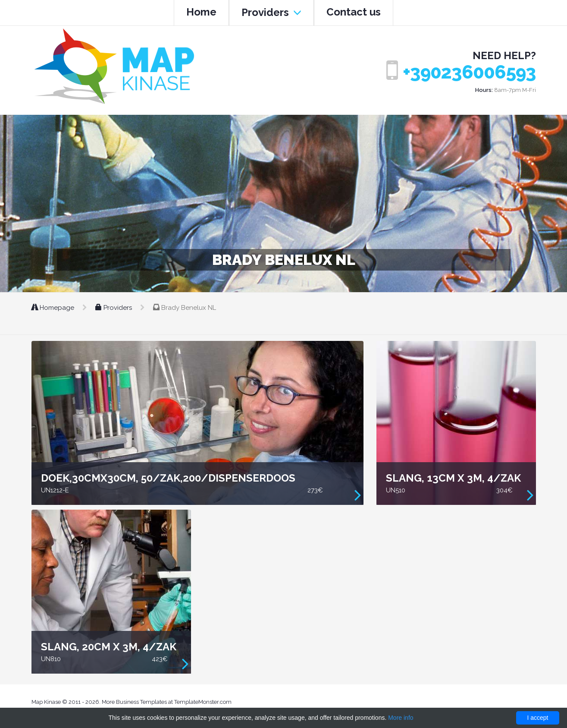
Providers (271, 12)
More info (401, 718)
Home (201, 12)
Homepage (54, 308)
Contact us (354, 12)
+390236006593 (469, 72)
